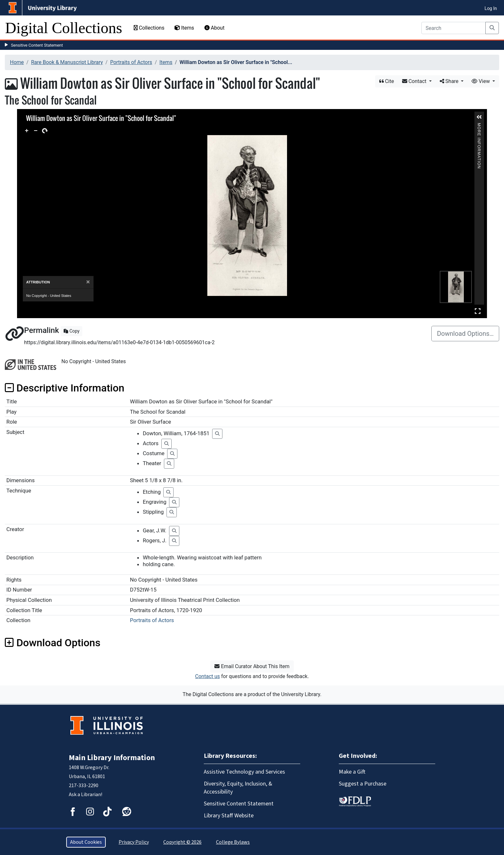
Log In (491, 8)
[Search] (454, 28)
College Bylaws (233, 842)
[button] (479, 117)
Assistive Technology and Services (244, 772)
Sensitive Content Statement (37, 45)
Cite (387, 81)
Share (450, 81)
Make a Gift (352, 772)
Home (17, 62)
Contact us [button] (207, 676)
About (215, 28)
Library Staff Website (229, 816)
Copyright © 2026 (182, 842)
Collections (149, 28)
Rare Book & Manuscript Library (67, 62)
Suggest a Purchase (363, 784)
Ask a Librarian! (85, 795)
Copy (72, 331)
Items (184, 28)
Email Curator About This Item (252, 666)
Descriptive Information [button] (65, 388)
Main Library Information (112, 758)
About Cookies (86, 842)
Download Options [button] (53, 643)
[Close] (88, 282)
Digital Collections (64, 28)
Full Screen (478, 311)
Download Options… (465, 334)
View (481, 81)
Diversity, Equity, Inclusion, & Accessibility (238, 788)
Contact (415, 81)
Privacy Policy (134, 842)
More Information (479, 126)
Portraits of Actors (131, 62)
